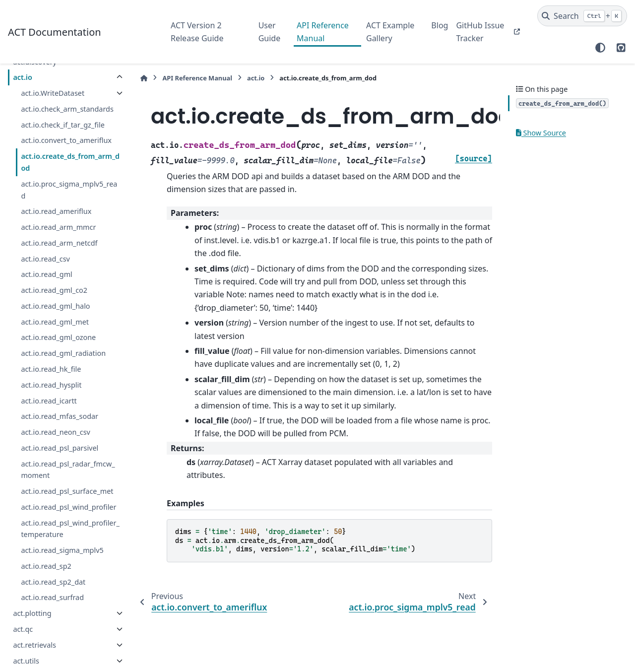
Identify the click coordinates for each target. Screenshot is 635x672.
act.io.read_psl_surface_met (67, 491)
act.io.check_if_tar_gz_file (63, 125)
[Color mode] (600, 48)
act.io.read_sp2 (46, 566)
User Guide (270, 32)
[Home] (144, 78)
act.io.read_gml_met (55, 322)
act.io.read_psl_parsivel (60, 448)
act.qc (23, 629)
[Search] (582, 16)
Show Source (541, 133)
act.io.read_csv (45, 259)
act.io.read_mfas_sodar (60, 416)
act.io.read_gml (46, 274)
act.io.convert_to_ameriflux (66, 140)
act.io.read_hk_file (51, 369)
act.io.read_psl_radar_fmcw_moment (68, 470)
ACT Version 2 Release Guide (197, 32)
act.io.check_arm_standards (67, 109)
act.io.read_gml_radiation (63, 353)
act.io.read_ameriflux (56, 211)
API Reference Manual (323, 32)
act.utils (26, 661)
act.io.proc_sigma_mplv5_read (69, 190)
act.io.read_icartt (49, 401)
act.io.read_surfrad (52, 597)
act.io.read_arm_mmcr (58, 227)
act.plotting (32, 613)
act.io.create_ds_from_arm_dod (70, 162)
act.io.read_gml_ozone (58, 337)
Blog (440, 25)
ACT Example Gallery (390, 32)
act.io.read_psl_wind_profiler (68, 507)
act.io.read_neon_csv (56, 432)
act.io (22, 77)
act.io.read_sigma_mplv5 (62, 550)
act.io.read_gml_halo (55, 306)
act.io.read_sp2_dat (53, 582)
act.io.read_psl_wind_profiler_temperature (70, 529)
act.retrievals (34, 645)
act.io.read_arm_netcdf (59, 243)
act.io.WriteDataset (53, 93)
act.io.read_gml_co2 (54, 290)
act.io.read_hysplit (51, 385)
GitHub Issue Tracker (480, 32)
